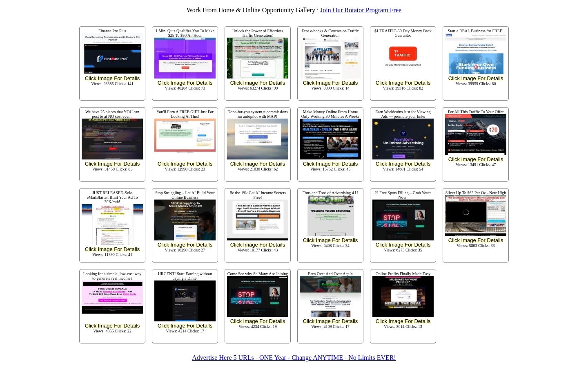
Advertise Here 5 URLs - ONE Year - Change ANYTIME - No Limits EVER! (294, 358)
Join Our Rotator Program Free (361, 10)
